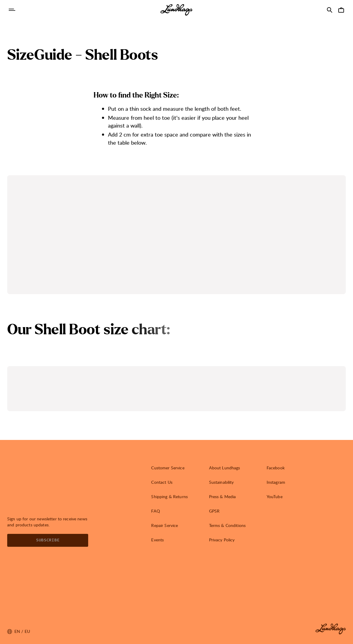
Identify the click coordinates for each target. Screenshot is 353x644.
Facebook (276, 468)
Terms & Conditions (227, 525)
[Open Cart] (341, 10)
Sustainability (221, 482)
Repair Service (165, 525)
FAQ (155, 511)
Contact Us (162, 482)
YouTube (275, 497)
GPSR (214, 511)
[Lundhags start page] (176, 10)
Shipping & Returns (169, 497)
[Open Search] (330, 10)
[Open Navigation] (12, 10)
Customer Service (168, 468)
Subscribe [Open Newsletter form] (48, 540)
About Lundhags (225, 468)
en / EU (19, 631)
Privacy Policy (222, 540)
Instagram (276, 482)
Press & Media (223, 497)
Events (157, 540)
